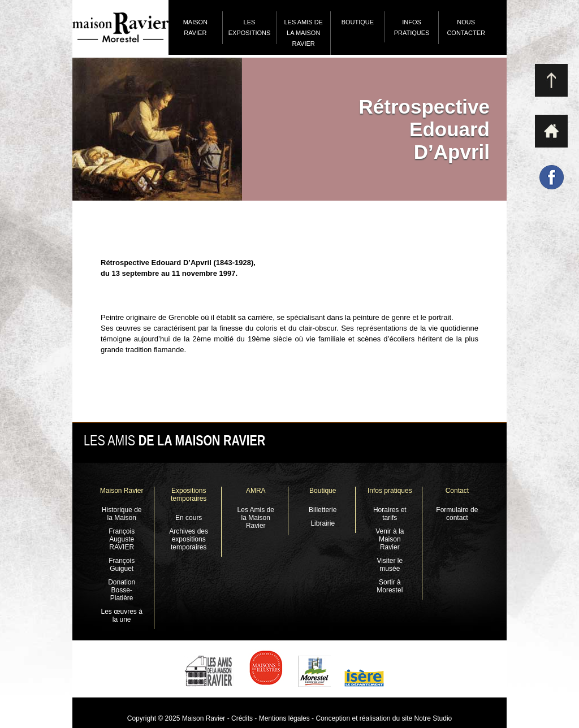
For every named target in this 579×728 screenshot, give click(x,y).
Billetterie (323, 510)
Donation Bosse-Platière (122, 590)
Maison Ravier (195, 27)
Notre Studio (432, 718)
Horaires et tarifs (390, 514)
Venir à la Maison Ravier (390, 539)
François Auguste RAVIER (122, 539)
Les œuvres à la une (121, 616)
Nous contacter (466, 27)
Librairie (323, 523)
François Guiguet (122, 565)
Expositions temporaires (189, 495)
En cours (189, 518)
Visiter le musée (390, 565)
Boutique (358, 22)
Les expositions (250, 27)
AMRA (256, 491)
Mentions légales (284, 718)
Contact (457, 491)
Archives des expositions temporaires (189, 539)
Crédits (242, 718)
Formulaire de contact (457, 514)
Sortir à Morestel (390, 586)
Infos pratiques (412, 27)
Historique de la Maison (122, 514)
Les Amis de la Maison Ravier (303, 33)
